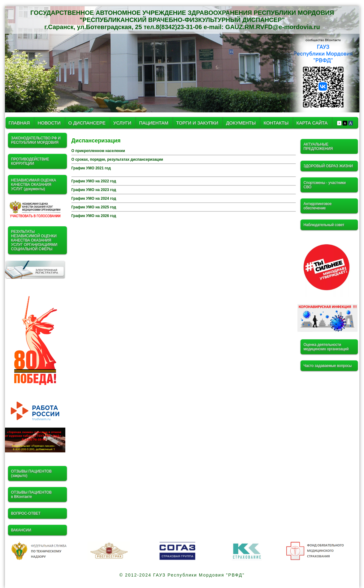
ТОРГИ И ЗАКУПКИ (198, 123)
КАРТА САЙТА (312, 123)
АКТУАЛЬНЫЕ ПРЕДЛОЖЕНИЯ (318, 146)
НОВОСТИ (49, 123)
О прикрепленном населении (98, 151)
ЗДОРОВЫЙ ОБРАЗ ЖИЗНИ (328, 166)
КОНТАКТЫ (276, 123)
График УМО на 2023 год (94, 190)
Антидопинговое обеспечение (318, 206)
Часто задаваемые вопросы (328, 366)
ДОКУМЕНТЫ (241, 123)
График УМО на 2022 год (94, 181)
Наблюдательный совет (324, 225)
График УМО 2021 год (91, 168)
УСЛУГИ (123, 123)
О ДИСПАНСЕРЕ (87, 123)
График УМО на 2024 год (94, 198)
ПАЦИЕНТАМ (154, 123)
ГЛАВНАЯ (19, 123)
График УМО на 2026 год (94, 216)
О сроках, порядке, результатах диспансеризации (117, 159)
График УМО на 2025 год (94, 207)
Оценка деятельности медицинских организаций (326, 347)
